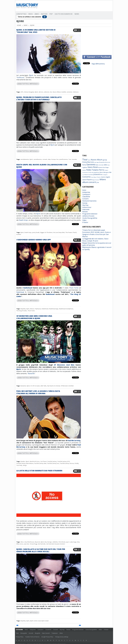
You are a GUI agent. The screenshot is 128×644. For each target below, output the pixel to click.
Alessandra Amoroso (105, 162)
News (77, 14)
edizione (47, 92)
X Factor (99, 177)
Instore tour (87, 207)
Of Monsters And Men (64, 365)
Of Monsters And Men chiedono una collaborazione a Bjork (34, 317)
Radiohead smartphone (66, 309)
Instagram (105, 175)
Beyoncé (37, 542)
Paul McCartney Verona (67, 463)
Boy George (48, 542)
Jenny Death (36, 232)
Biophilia (23, 309)
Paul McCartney (74, 441)
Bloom (32, 309)
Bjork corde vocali (35, 621)
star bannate (42, 544)
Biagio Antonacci (96, 180)
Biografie (38, 633)
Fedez (89, 170)
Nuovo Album (57, 92)
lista (78, 542)
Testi (17, 633)
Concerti (85, 199)
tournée (74, 159)
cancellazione (38, 159)
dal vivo (41, 92)
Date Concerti (46, 633)
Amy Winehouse (29, 542)
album (85, 182)
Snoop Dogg (33, 544)
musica (100, 167)
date (49, 159)
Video (84, 220)
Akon (22, 542)
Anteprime (86, 192)
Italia (97, 165)
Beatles (23, 461)
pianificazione (64, 159)
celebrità (55, 542)
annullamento (25, 159)
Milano (103, 179)
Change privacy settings (62, 637)
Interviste (86, 209)
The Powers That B (71, 232)
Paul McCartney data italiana (25, 463)
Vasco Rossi (93, 167)
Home (19, 25)
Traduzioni (55, 633)
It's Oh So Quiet (35, 386)
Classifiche (86, 197)
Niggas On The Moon (46, 232)
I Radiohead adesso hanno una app (34, 240)
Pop (51, 14)
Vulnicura (20, 77)
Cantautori (86, 194)
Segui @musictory (98, 64)
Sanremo (91, 165)
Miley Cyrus (20, 544)
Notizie (44, 14)
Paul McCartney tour (53, 463)
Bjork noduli (45, 621)
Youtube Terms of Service (32, 637)
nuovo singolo (106, 177)
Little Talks (43, 386)
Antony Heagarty (29, 92)
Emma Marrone (88, 162)
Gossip (85, 203)
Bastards (31, 373)
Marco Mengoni (104, 172)
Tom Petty (19, 465)
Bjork (31, 75)
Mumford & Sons (35, 461)
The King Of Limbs (22, 311)
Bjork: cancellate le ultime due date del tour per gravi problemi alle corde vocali (41, 550)
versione (69, 92)
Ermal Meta (94, 177)
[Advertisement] (76, 6)
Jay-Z (68, 542)
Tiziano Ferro (98, 170)
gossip (105, 160)
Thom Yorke (74, 288)
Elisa (104, 167)
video (106, 165)
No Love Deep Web (59, 232)
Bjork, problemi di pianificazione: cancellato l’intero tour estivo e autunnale (39, 98)
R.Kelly (77, 463)
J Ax (98, 182)
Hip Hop (85, 205)
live (51, 92)
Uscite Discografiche (64, 14)
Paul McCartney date (40, 463)
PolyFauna (38, 309)
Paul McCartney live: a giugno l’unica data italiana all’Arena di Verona (38, 392)
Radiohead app (54, 309)
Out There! (44, 461)
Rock (31, 14)
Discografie (24, 633)
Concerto (86, 177)
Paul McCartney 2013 (64, 461)
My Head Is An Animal (54, 386)
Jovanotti (97, 174)
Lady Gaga (73, 542)
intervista (101, 165)
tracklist (64, 92)
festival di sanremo (89, 175)
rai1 (83, 175)
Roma (84, 165)
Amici (37, 14)
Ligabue (85, 167)
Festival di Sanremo (89, 201)
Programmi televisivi (90, 214)
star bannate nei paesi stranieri (56, 544)
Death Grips (23, 220)
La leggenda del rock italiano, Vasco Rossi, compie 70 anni (95, 240)
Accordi (31, 633)
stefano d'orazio (88, 216)
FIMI (110, 172)
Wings (25, 465)
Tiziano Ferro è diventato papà (94, 230)
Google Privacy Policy (47, 637)
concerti (45, 159)
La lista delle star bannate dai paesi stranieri (39, 471)
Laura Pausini (87, 180)
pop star (26, 544)
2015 (22, 92)
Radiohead (28, 288)
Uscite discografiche (94, 172)
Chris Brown (62, 542)
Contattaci (21, 14)
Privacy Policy (20, 637)
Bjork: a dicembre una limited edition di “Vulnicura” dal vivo (36, 31)
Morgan (107, 167)
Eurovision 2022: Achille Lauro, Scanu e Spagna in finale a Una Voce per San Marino (96, 234)
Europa (54, 159)
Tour (70, 159)
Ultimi (61, 633)
